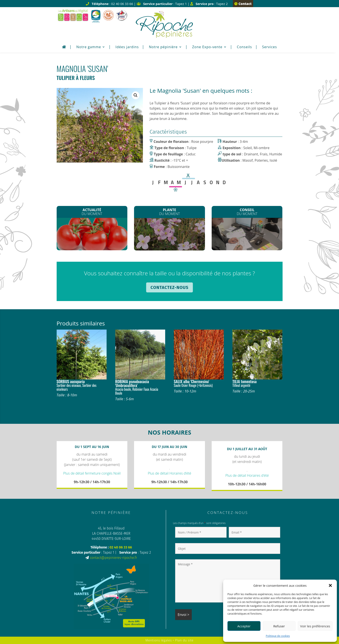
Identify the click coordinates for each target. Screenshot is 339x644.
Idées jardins (127, 47)
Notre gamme (89, 47)
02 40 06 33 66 (121, 547)
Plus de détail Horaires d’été (170, 473)
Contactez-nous (169, 287)
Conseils (245, 47)
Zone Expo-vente (207, 47)
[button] (330, 585)
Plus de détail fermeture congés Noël (92, 473)
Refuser (279, 626)
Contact (243, 4)
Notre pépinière (163, 47)
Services (269, 47)
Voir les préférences (315, 626)
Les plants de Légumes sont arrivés (92, 235)
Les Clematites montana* (170, 235)
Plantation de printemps (247, 234)
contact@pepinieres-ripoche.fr (113, 558)
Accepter (244, 626)
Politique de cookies (278, 636)
